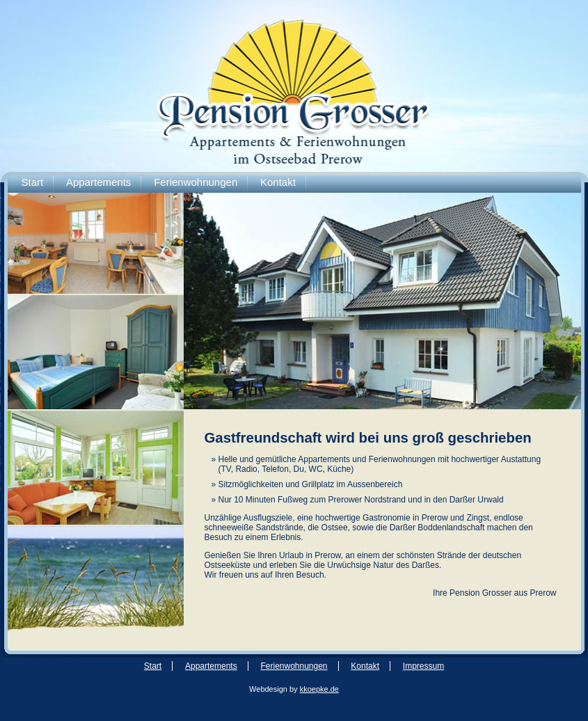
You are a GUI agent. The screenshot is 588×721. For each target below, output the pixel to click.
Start (33, 182)
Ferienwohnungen (196, 182)
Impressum (423, 666)
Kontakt (278, 182)
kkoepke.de (319, 689)
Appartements (98, 182)
